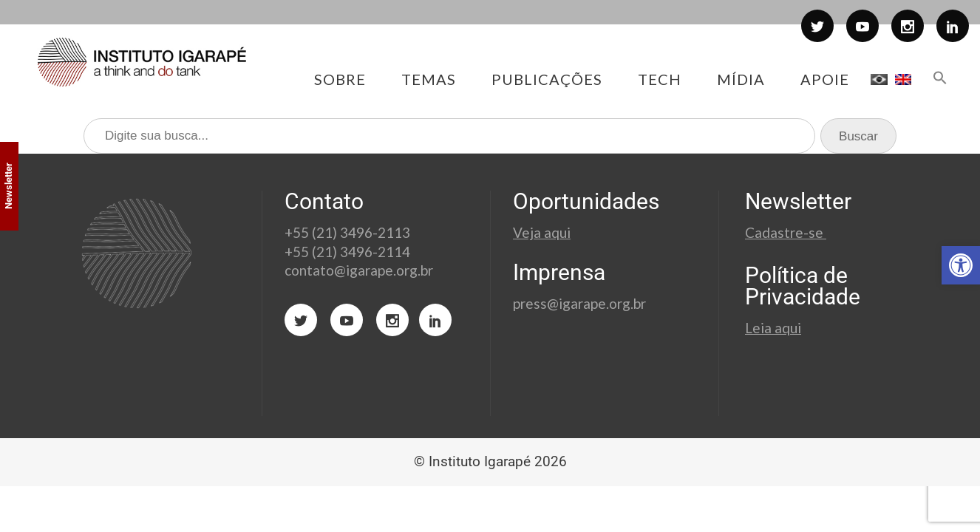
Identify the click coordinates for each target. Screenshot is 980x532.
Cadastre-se (786, 232)
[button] (961, 265)
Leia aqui (773, 328)
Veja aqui (542, 232)
